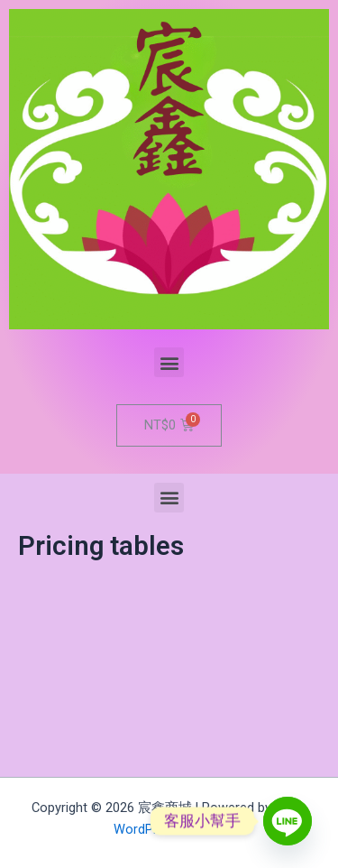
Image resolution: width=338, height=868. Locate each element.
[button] (169, 362)
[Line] (288, 821)
